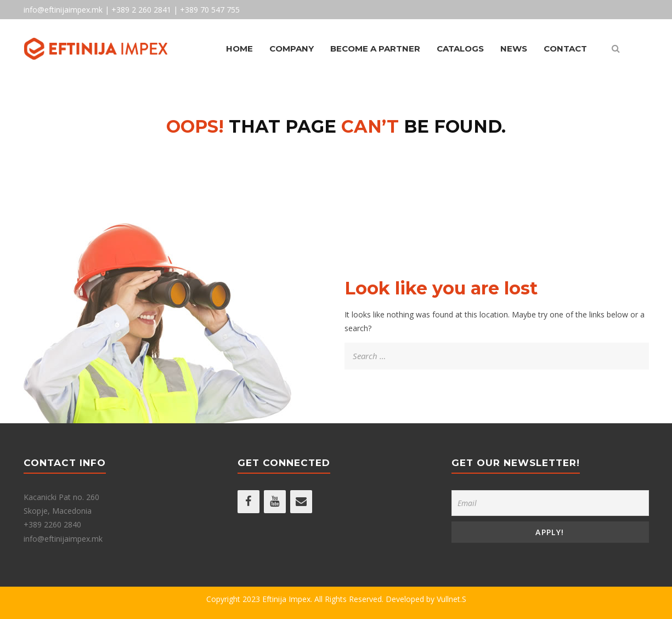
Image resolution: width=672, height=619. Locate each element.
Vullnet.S (451, 599)
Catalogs (460, 49)
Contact (565, 49)
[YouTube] (275, 502)
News (514, 49)
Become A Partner (375, 49)
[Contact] (301, 502)
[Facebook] (249, 502)
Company (292, 49)
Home (239, 49)
